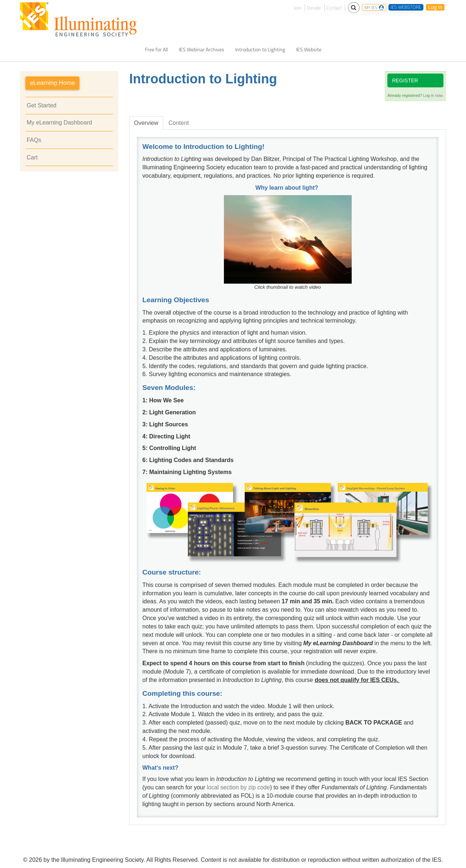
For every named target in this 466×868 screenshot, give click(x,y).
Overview (146, 123)
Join (298, 8)
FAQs (34, 140)
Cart (32, 157)
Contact (334, 8)
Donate (314, 8)
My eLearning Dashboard (59, 123)
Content (179, 123)
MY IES (374, 7)
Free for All (156, 50)
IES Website (309, 50)
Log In (435, 7)
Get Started (42, 105)
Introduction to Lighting (260, 50)
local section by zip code (238, 787)
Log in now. (433, 95)
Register (405, 80)
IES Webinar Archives (202, 50)
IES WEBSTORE (406, 7)
